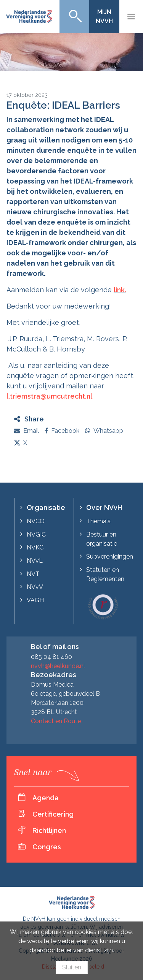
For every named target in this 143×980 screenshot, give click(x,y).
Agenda (46, 798)
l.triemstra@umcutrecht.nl (49, 396)
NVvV (35, 587)
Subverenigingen (110, 556)
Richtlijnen (49, 830)
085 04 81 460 (51, 657)
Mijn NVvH (104, 17)
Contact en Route (56, 721)
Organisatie (46, 507)
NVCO (36, 521)
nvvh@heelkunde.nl (58, 666)
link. (120, 290)
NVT (33, 574)
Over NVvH (104, 507)
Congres (47, 847)
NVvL (35, 561)
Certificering (53, 814)
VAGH (35, 600)
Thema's (98, 521)
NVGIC (36, 534)
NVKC (35, 547)
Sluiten (72, 967)
